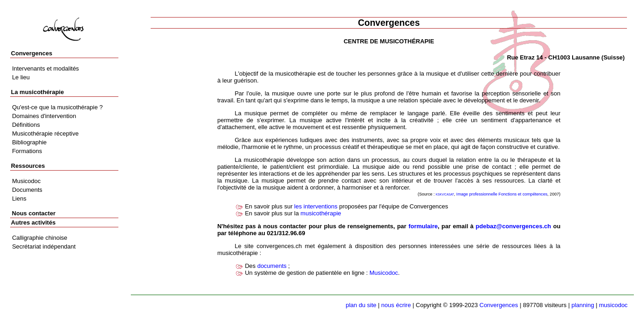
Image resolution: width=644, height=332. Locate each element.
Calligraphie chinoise (40, 238)
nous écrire (396, 305)
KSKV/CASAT (445, 194)
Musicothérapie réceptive (45, 133)
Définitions (26, 125)
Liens (19, 199)
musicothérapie (321, 213)
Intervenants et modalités (45, 68)
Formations (27, 151)
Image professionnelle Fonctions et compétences (502, 194)
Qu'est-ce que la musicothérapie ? (57, 107)
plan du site (361, 305)
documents (272, 266)
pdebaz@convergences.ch (514, 226)
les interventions (316, 206)
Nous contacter (34, 213)
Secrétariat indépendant (44, 246)
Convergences (499, 305)
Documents (27, 190)
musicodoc (613, 305)
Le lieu (21, 77)
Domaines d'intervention (44, 116)
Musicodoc (384, 273)
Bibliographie (29, 142)
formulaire (423, 226)
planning (583, 305)
